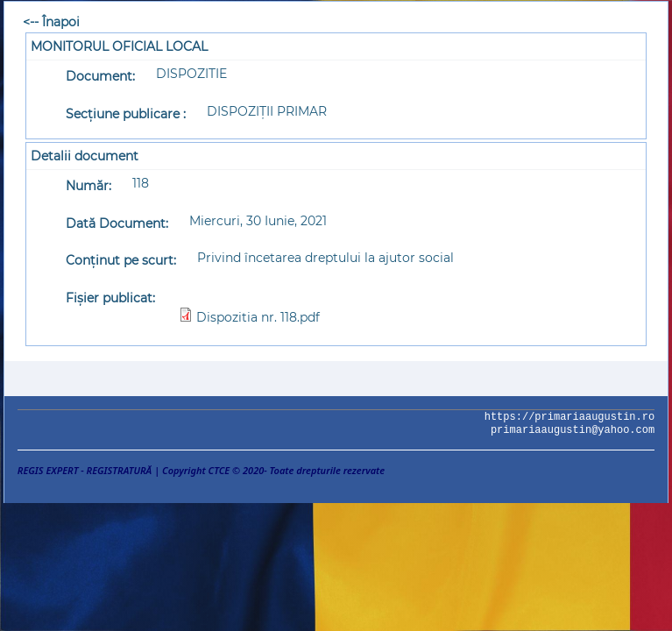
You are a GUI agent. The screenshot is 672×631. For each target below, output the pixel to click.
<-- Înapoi (51, 22)
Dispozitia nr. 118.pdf (258, 317)
